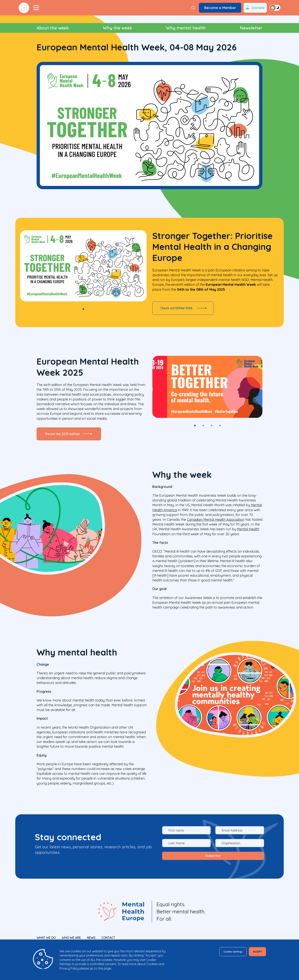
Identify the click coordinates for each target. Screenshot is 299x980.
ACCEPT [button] (255, 952)
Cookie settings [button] (223, 952)
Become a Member (220, 8)
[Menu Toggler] (36, 8)
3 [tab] (212, 429)
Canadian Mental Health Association (216, 526)
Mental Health (248, 536)
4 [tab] (220, 429)
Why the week (118, 28)
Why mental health (186, 28)
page (107, 968)
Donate (255, 8)
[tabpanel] (83, 266)
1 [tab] (83, 309)
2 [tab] (203, 429)
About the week (53, 28)
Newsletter (251, 28)
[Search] (193, 8)
